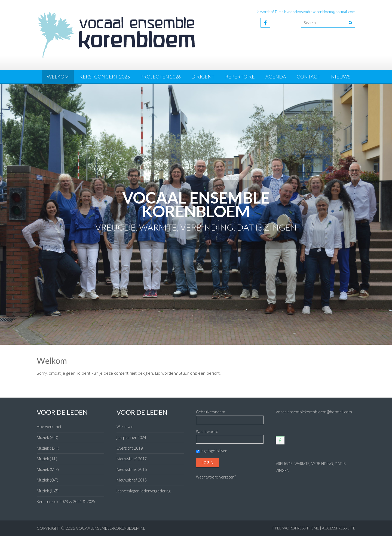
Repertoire (240, 77)
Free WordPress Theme (296, 528)
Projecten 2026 (161, 77)
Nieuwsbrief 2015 (132, 480)
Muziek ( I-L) (47, 459)
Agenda (276, 77)
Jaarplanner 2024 (131, 437)
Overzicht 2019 (130, 448)
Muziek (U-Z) (48, 491)
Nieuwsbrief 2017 (132, 459)
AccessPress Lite (339, 528)
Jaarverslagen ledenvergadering (143, 491)
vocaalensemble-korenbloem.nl (111, 528)
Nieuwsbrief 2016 (132, 469)
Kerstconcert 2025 (105, 77)
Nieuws (341, 77)
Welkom (58, 77)
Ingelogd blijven (212, 451)
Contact (309, 77)
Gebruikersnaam (211, 412)
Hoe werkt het (49, 427)
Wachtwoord (207, 431)
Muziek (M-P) (48, 469)
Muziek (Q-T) (47, 480)
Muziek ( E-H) (48, 448)
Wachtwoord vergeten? (216, 477)
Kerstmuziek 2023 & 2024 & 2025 (66, 502)
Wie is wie (125, 427)
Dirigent (203, 77)
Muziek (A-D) (47, 437)
